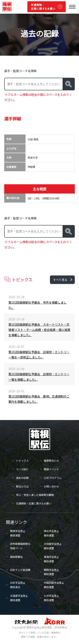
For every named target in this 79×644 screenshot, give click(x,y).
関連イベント (51, 469)
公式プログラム (53, 478)
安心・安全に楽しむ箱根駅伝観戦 (35, 495)
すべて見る (60, 280)
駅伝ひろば (22, 486)
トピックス (22, 460)
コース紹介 (22, 469)
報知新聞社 (16, 557)
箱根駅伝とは (51, 460)
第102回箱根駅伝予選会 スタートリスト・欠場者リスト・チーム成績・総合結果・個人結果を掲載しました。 (39, 330)
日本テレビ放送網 (20, 570)
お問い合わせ (51, 486)
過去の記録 (22, 478)
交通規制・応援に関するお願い (43, 7)
